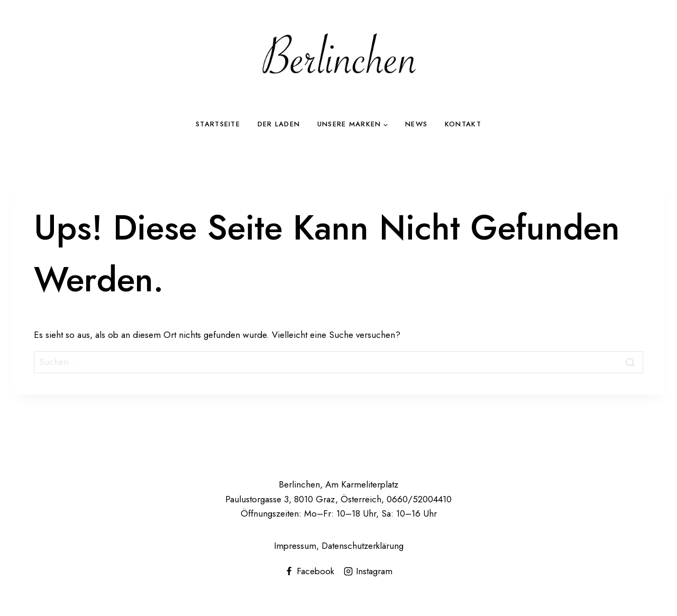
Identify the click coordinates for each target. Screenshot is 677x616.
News (416, 124)
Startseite (218, 124)
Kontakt (463, 124)
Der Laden (279, 124)
